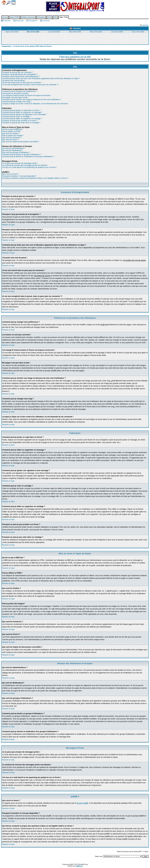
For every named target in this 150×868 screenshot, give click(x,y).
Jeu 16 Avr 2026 (117, 32)
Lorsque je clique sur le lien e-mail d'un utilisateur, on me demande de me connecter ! (35, 104)
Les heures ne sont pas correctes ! (16, 93)
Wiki (55, 17)
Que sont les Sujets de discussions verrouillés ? (21, 142)
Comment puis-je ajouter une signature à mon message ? (24, 114)
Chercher (8, 3)
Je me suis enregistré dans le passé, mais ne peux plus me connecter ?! (30, 85)
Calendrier (13, 3)
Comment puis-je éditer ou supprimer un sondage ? (22, 119)
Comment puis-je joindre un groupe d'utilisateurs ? (22, 154)
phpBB (71, 864)
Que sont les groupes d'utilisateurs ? (16, 152)
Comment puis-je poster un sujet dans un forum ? (21, 110)
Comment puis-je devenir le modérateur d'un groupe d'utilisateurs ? (28, 157)
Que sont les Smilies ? (11, 133)
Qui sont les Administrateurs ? (14, 148)
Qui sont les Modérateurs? (12, 150)
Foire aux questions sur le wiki (75, 57)
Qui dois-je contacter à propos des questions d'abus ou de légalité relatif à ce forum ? (35, 178)
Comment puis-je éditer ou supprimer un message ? (22, 112)
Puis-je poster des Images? (13, 135)
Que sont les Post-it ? (10, 140)
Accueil (4, 3)
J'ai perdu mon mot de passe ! (14, 81)
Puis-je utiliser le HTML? (12, 131)
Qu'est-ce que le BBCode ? (13, 129)
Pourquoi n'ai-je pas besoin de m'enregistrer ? (20, 74)
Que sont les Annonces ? (12, 138)
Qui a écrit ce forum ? (10, 174)
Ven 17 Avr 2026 (138, 32)
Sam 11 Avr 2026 (12, 32)
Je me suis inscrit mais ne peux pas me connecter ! (22, 83)
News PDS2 (15, 17)
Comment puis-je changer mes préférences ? (20, 91)
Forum (5, 17)
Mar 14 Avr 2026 (75, 32)
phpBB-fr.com (79, 866)
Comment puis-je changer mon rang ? (17, 102)
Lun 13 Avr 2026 (54, 32)
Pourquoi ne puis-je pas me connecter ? (18, 72)
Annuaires (41, 17)
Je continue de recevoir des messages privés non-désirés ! (25, 165)
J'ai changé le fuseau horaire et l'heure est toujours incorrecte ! (26, 95)
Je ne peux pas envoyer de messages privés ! (20, 163)
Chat (49, 17)
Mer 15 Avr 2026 (96, 32)
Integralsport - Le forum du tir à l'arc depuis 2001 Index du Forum (27, 46)
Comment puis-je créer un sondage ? (16, 116)
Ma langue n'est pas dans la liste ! (15, 97)
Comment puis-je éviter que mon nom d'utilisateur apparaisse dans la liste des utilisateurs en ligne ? (41, 78)
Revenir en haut (8, 209)
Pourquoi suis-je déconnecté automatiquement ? (21, 76)
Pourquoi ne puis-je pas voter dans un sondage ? (21, 123)
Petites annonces (28, 17)
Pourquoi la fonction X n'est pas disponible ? (19, 176)
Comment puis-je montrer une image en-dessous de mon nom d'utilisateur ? (32, 100)
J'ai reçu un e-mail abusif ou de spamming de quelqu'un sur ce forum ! (29, 167)
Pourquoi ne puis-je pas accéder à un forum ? (20, 121)
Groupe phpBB (82, 803)
